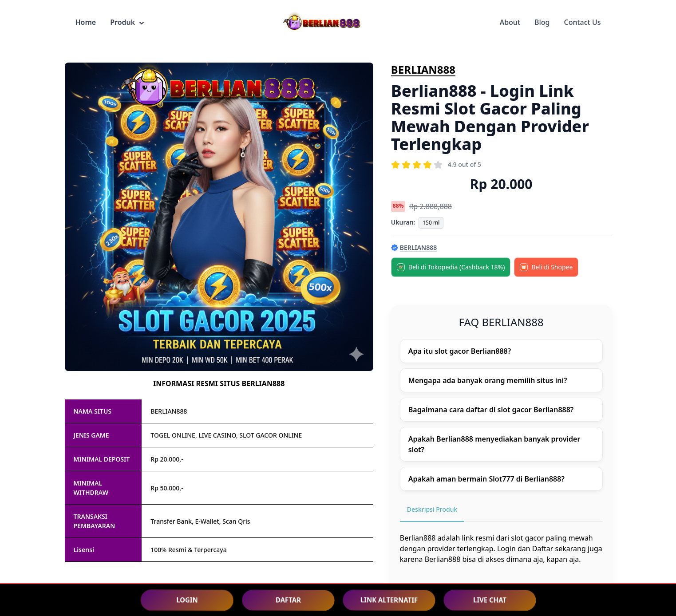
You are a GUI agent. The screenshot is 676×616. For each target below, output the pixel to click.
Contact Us (583, 22)
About (510, 22)
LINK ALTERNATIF (389, 600)
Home (86, 22)
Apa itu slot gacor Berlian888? (460, 351)
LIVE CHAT (490, 600)
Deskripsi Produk (432, 509)
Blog (542, 22)
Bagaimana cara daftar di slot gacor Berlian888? (491, 410)
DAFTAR (288, 600)
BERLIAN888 (423, 69)
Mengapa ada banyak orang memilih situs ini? (488, 380)
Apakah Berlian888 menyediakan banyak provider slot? (494, 444)
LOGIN (187, 600)
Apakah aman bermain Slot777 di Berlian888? (486, 479)
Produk (127, 22)
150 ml (431, 223)
